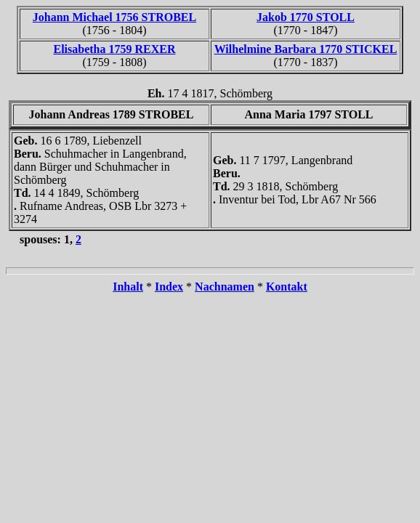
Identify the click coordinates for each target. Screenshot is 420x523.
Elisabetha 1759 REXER (114, 49)
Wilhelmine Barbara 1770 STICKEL (306, 49)
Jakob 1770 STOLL (306, 17)
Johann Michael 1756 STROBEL (114, 17)
